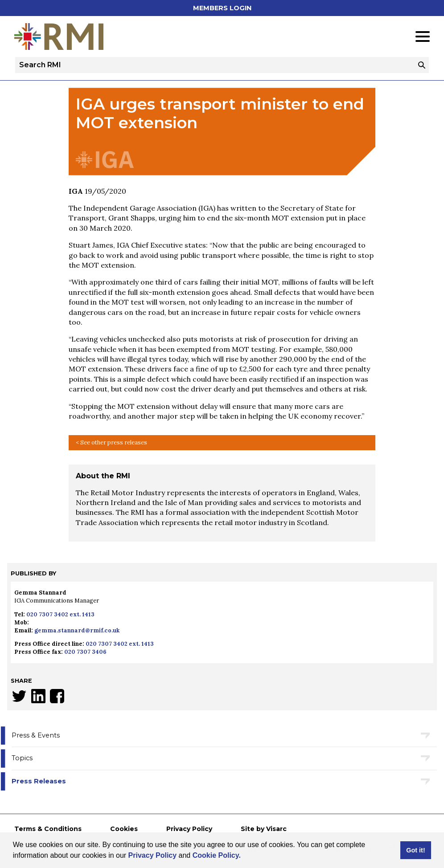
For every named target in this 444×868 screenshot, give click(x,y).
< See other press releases (111, 442)
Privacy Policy (153, 855)
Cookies (124, 829)
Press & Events (36, 735)
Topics (22, 758)
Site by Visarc (264, 829)
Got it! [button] (415, 850)
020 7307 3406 (85, 652)
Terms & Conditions (48, 829)
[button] (244, 856)
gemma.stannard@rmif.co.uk (77, 630)
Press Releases (39, 781)
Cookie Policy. (217, 855)
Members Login (222, 8)
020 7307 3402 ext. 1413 (60, 614)
